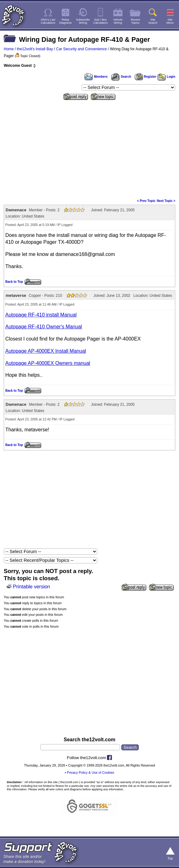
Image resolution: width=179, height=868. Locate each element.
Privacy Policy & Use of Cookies (91, 772)
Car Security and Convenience (82, 49)
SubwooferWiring (83, 21)
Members (96, 77)
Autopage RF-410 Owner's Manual (44, 327)
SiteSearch (153, 21)
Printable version (31, 587)
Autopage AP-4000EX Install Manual (46, 351)
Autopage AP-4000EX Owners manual (48, 363)
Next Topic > (166, 201)
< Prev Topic (146, 201)
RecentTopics (135, 21)
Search (121, 77)
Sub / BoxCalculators (101, 21)
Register (146, 77)
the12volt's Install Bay (35, 49)
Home (9, 49)
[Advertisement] (89, 149)
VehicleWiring (118, 21)
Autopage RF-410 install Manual (41, 315)
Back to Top (14, 282)
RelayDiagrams (65, 21)
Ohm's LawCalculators (48, 21)
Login (166, 77)
